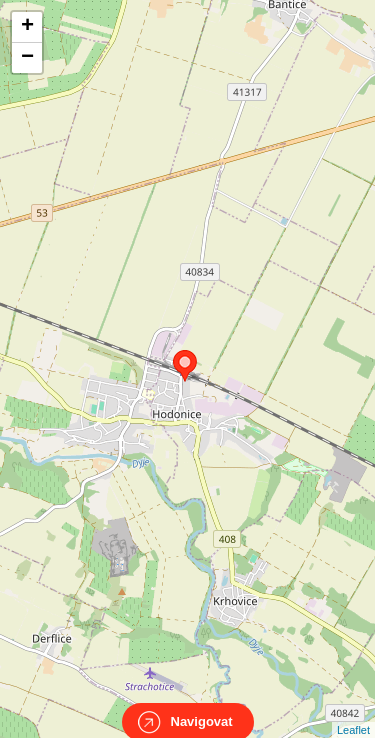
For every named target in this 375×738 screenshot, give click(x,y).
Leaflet (353, 712)
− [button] (27, 58)
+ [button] (27, 27)
